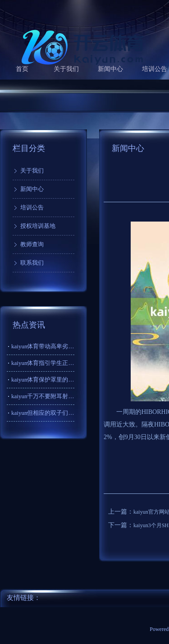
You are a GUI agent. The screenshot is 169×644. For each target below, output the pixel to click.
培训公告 (32, 207)
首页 (22, 69)
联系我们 (32, 263)
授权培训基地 (38, 226)
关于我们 (66, 69)
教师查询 (32, 244)
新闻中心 (110, 69)
